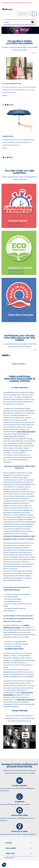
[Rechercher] (27, 14)
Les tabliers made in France (14, 649)
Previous (32, 53)
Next (35, 53)
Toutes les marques (19, 364)
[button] (4, 865)
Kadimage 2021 (9, 858)
